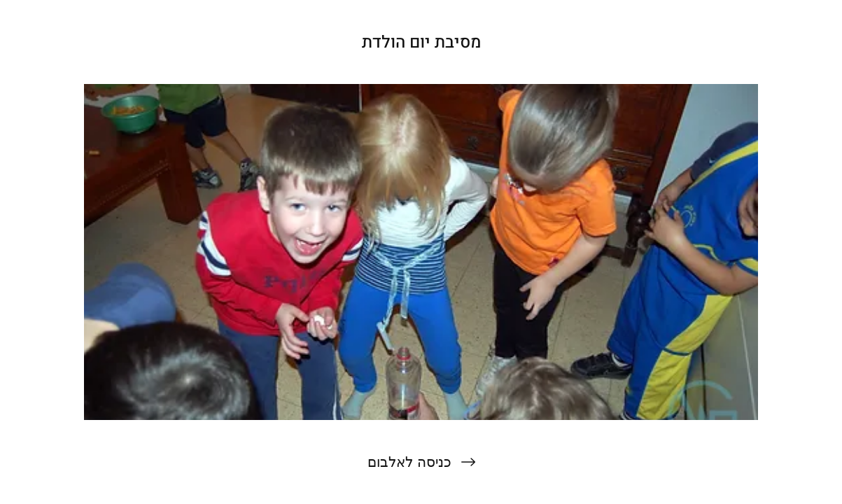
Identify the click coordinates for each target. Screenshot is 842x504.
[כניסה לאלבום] (421, 462)
